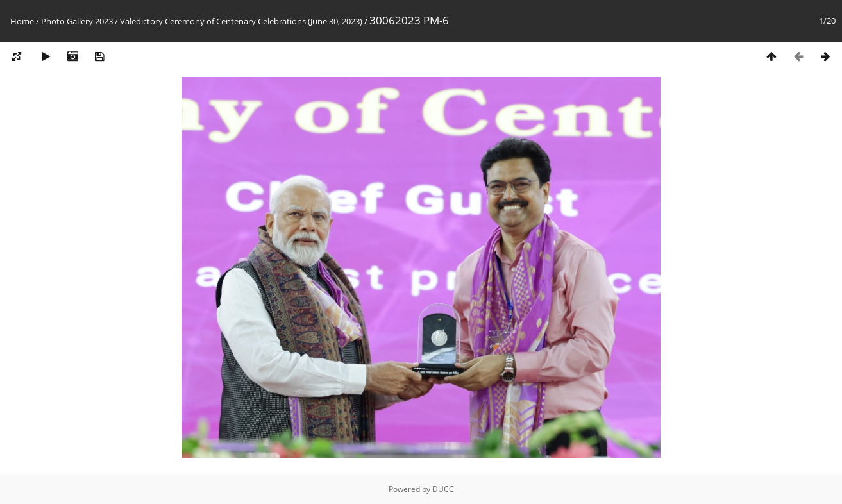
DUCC (443, 489)
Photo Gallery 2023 (77, 21)
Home (22, 21)
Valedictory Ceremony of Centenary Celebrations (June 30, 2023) (241, 21)
